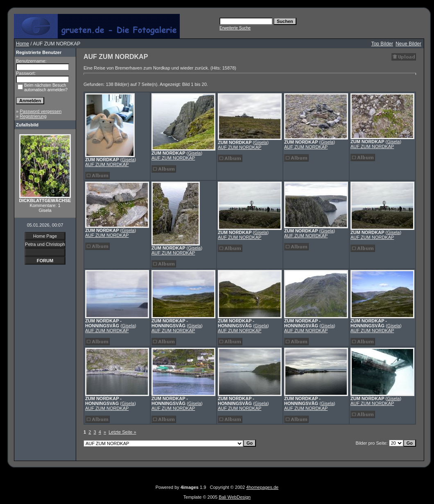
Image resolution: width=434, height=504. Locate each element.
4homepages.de (262, 487)
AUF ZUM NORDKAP (107, 164)
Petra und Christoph (45, 244)
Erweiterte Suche (235, 28)
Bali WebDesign (235, 497)
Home (23, 44)
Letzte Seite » (122, 432)
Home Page (45, 236)
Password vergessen (41, 111)
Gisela (128, 160)
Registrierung (33, 116)
